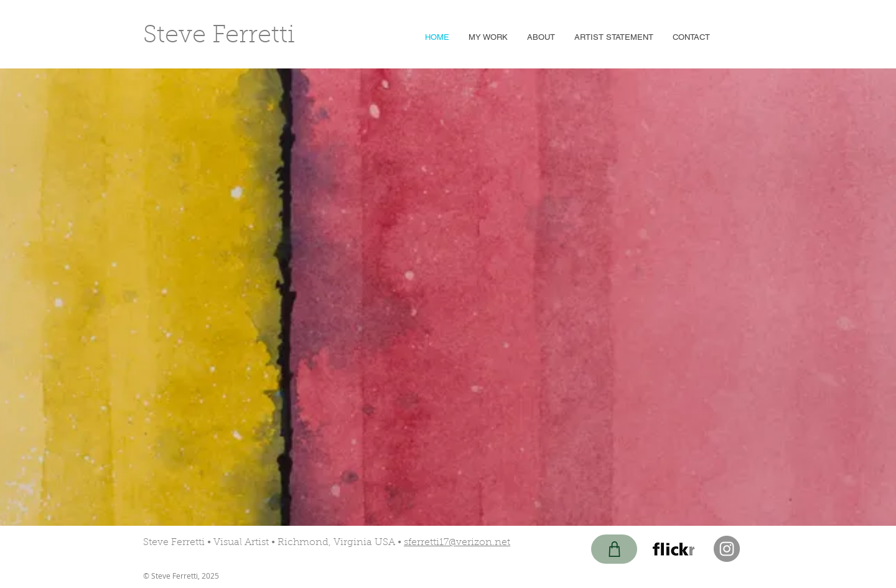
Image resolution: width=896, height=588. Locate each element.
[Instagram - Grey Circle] (727, 549)
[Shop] (614, 549)
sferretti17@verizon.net (457, 543)
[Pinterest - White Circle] (705, 543)
